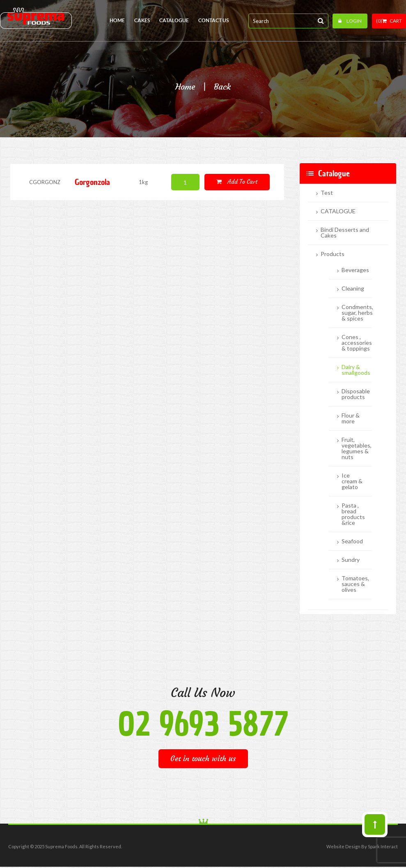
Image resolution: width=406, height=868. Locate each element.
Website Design (343, 846)
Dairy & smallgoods (356, 370)
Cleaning (353, 289)
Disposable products (356, 394)
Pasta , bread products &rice (353, 514)
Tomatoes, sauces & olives (355, 584)
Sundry (351, 560)
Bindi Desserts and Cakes (345, 233)
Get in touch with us (203, 758)
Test (327, 193)
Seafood (352, 541)
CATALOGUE (338, 211)
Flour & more (351, 418)
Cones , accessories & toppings (357, 343)
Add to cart (237, 182)
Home (185, 87)
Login (350, 21)
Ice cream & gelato (352, 481)
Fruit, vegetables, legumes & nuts (357, 448)
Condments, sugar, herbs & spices (357, 313)
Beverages (355, 270)
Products (333, 254)
